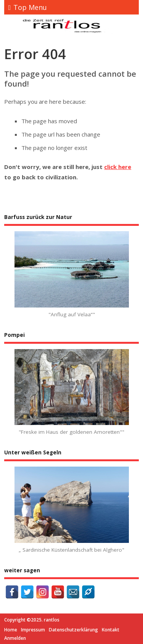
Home (11, 630)
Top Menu (28, 7)
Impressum (33, 630)
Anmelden (15, 638)
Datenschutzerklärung (73, 630)
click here (118, 167)
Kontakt (111, 630)
